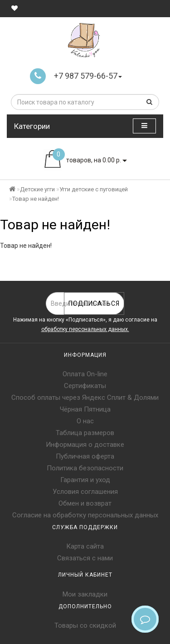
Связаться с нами (85, 558)
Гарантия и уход (85, 480)
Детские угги (37, 189)
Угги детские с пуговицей (94, 189)
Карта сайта (85, 546)
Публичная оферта (85, 456)
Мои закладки (85, 594)
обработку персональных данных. (85, 329)
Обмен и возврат (85, 503)
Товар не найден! (36, 199)
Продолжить (140, 264)
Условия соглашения (85, 492)
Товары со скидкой (85, 625)
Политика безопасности (85, 468)
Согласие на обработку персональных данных (85, 515)
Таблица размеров (85, 433)
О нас (85, 421)
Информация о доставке (85, 445)
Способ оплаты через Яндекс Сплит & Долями (85, 398)
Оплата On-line (85, 374)
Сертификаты (85, 386)
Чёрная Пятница (85, 409)
